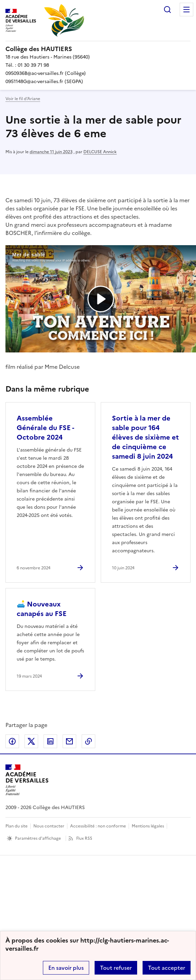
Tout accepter (167, 968)
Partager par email (69, 741)
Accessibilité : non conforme (98, 826)
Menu (186, 10)
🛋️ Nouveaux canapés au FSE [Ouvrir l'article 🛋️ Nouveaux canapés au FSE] (42, 609)
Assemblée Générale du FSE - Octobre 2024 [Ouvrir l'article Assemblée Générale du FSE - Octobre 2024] (45, 428)
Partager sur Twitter (31, 741)
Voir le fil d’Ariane (23, 99)
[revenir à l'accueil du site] (98, 49)
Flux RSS (84, 838)
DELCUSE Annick (100, 152)
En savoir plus (66, 968)
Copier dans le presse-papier (88, 741)
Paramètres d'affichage (38, 838)
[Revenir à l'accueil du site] (27, 780)
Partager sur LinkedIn (50, 741)
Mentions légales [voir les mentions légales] (148, 826)
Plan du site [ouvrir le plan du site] (17, 826)
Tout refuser (116, 968)
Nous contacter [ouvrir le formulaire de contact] (49, 826)
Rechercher (167, 10)
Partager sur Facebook (12, 741)
